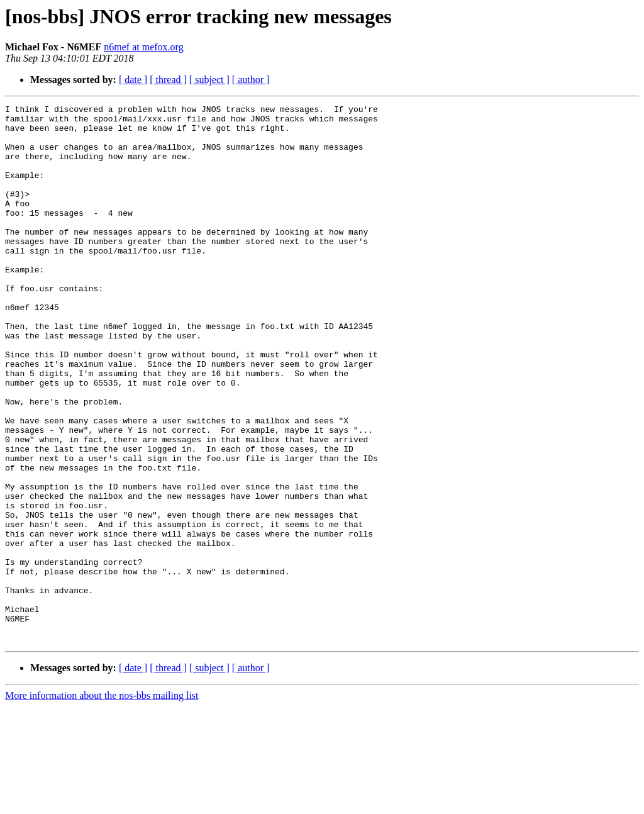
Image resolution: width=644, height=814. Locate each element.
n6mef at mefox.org (143, 47)
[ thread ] (168, 80)
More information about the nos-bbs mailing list (102, 803)
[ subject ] (209, 80)
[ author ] (251, 80)
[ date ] (133, 80)
